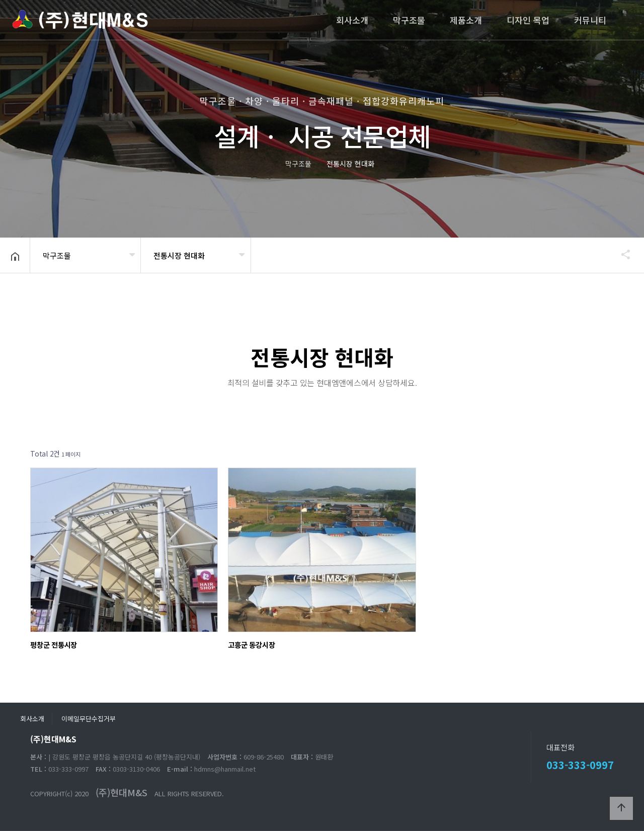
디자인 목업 (528, 20)
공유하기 (621, 254)
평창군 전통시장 (54, 645)
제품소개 (466, 20)
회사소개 (352, 20)
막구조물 (409, 20)
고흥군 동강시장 (251, 645)
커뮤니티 (590, 20)
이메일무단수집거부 (89, 719)
